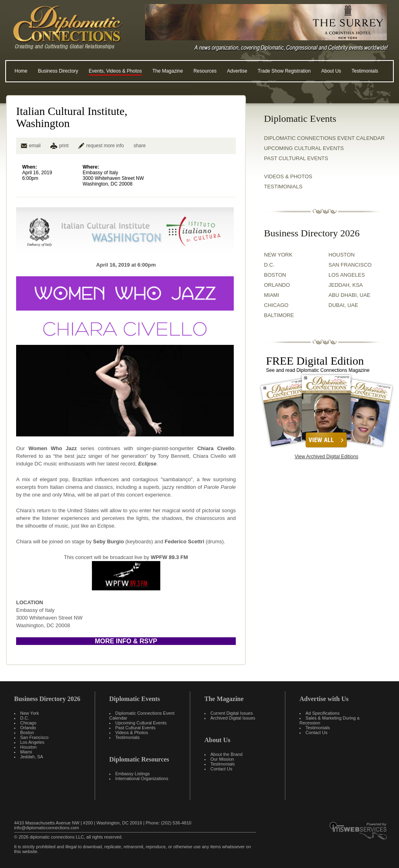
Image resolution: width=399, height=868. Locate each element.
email (31, 146)
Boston (27, 732)
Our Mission (222, 759)
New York (29, 713)
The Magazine (168, 71)
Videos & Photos (132, 732)
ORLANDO (277, 285)
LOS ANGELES (347, 275)
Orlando (28, 728)
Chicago (28, 723)
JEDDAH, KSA (346, 285)
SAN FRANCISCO (350, 265)
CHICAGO (276, 305)
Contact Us (221, 769)
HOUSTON (342, 255)
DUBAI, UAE (343, 305)
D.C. (269, 265)
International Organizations (142, 778)
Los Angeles (32, 742)
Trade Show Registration (284, 71)
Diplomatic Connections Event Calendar (324, 138)
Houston (28, 747)
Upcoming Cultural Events (304, 148)
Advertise (237, 71)
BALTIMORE (279, 315)
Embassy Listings (133, 774)
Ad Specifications (322, 713)
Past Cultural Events (296, 158)
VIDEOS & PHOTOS (288, 176)
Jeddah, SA (32, 757)
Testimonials (365, 71)
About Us (331, 71)
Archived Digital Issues (233, 718)
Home (21, 71)
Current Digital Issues (232, 713)
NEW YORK (278, 255)
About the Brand (227, 754)
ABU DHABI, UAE (349, 295)
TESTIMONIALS (283, 187)
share (139, 146)
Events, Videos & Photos (115, 71)
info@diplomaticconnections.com (47, 828)
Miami (26, 752)
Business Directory (58, 71)
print (64, 146)
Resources (205, 71)
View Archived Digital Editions (326, 457)
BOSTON (275, 275)
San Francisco (34, 737)
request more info (101, 146)
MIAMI (272, 295)
